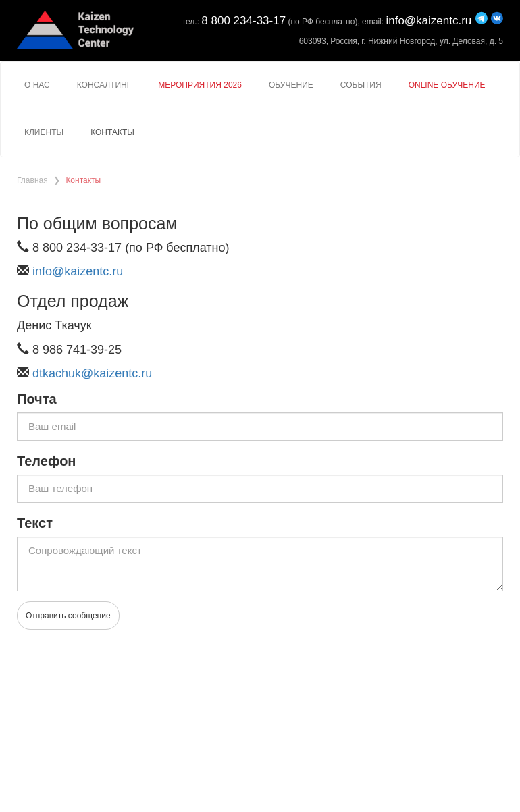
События (361, 85)
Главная (32, 180)
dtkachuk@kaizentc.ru (92, 373)
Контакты (112, 132)
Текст (35, 523)
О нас (37, 85)
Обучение (291, 85)
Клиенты (44, 132)
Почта (37, 399)
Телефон (46, 461)
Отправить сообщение (68, 616)
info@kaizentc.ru (428, 21)
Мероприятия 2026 (200, 85)
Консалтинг (104, 85)
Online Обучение (447, 85)
